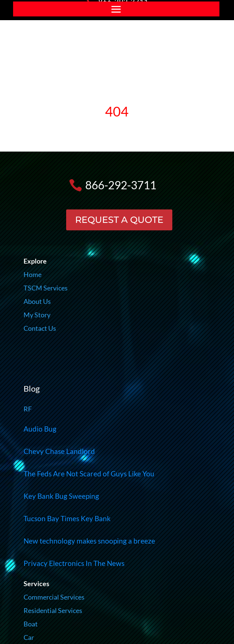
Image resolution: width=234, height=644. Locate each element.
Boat (31, 624)
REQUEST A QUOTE (119, 220)
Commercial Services (54, 597)
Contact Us (40, 328)
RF (28, 409)
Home (33, 274)
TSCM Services (46, 288)
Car (29, 637)
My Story (37, 315)
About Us (37, 301)
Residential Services (53, 610)
